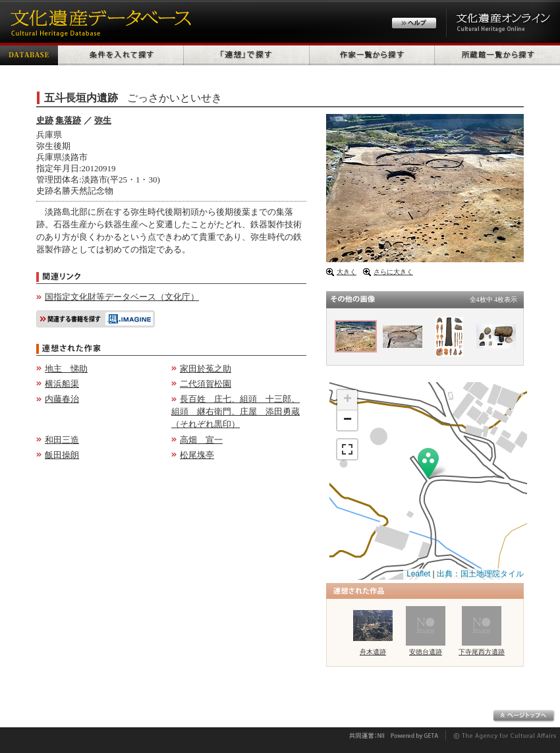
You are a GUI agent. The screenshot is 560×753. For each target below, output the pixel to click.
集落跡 (68, 120)
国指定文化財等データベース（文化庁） (122, 297)
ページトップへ (524, 716)
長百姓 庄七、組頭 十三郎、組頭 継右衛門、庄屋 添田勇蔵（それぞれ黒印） (236, 411)
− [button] (348, 420)
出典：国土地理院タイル (480, 574)
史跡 (45, 120)
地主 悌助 (66, 369)
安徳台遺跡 (426, 652)
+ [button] (348, 400)
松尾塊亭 (197, 455)
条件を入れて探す (121, 54)
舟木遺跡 (373, 652)
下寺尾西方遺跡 (482, 652)
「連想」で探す (247, 54)
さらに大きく (393, 272)
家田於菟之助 (206, 369)
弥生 (103, 120)
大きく (347, 272)
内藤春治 (62, 399)
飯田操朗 (62, 455)
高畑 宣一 (201, 440)
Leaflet (418, 574)
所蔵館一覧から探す (497, 54)
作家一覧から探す (372, 54)
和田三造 (62, 440)
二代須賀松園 (206, 384)
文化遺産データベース (99, 21)
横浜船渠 (62, 384)
